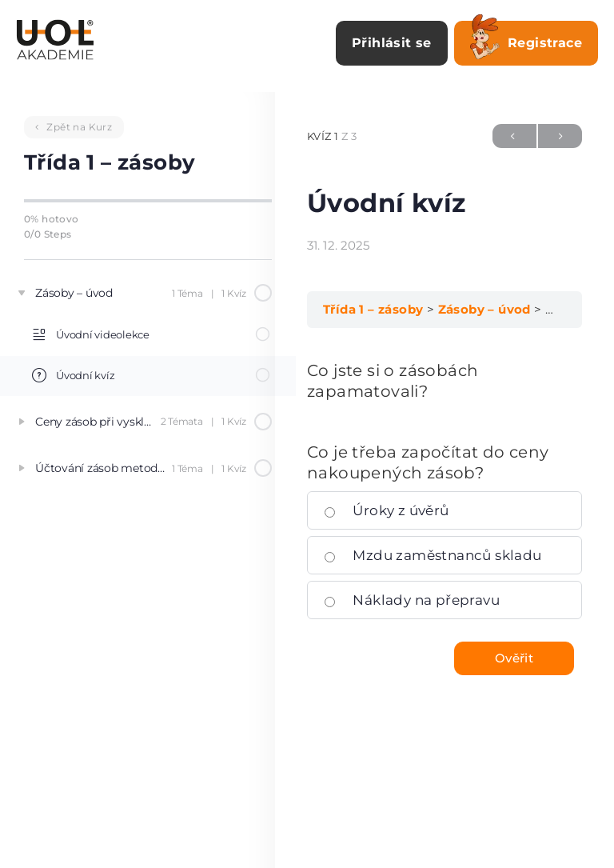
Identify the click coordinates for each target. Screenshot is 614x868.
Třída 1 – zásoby (373, 309)
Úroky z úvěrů (387, 510)
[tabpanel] (445, 381)
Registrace (526, 40)
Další (560, 136)
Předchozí (514, 136)
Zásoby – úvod (484, 309)
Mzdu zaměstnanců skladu (433, 555)
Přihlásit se (392, 43)
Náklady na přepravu (412, 600)
